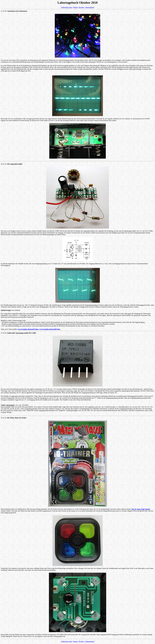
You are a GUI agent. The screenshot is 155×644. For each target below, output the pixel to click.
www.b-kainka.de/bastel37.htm (28, 329)
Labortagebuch (90, 7)
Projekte (81, 7)
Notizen (75, 7)
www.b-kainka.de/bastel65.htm (50, 329)
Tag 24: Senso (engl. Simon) (141, 509)
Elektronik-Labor (67, 7)
